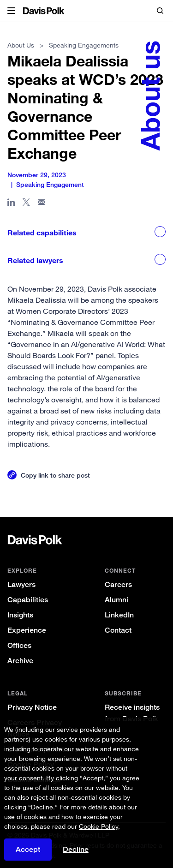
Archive (20, 661)
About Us (21, 45)
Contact (118, 630)
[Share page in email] (42, 204)
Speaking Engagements (84, 45)
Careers (118, 584)
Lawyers (21, 584)
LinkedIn (119, 615)
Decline (76, 850)
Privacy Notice (32, 707)
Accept (28, 849)
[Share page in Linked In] (11, 204)
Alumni (116, 600)
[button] (11, 11)
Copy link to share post (55, 475)
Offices (19, 645)
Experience (27, 630)
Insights (20, 615)
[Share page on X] (27, 204)
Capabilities (28, 600)
